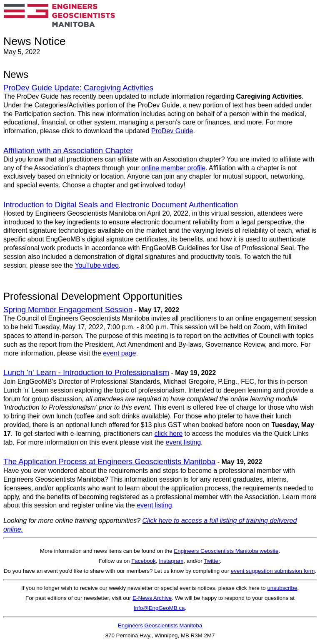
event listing (184, 442)
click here (169, 434)
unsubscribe (282, 588)
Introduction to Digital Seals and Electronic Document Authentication (121, 205)
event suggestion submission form (273, 571)
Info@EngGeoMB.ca (159, 608)
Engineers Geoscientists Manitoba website (226, 551)
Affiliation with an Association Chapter (68, 150)
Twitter (212, 561)
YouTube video (97, 265)
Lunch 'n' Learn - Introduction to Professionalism (86, 372)
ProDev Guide (172, 131)
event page (119, 353)
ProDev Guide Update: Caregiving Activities (78, 88)
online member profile (173, 168)
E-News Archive (152, 598)
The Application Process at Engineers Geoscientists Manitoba (109, 461)
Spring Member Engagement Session (68, 310)
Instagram (171, 561)
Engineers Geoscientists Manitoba (160, 625)
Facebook (144, 561)
